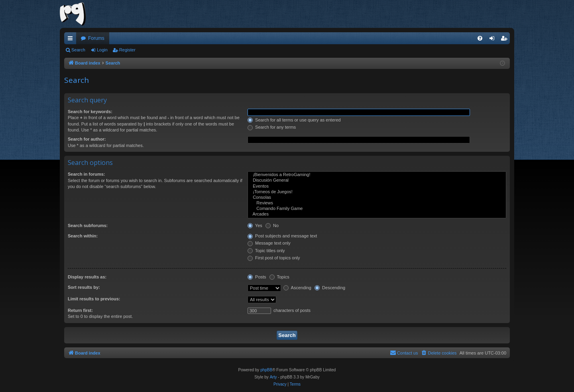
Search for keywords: (90, 112)
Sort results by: (84, 287)
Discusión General (377, 180)
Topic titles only (266, 251)
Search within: (83, 236)
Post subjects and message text (282, 236)
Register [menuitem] (506, 40)
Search (78, 50)
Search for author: (87, 139)
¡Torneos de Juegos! (377, 192)
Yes (255, 225)
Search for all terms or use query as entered (294, 120)
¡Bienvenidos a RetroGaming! (377, 175)
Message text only (269, 243)
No (272, 225)
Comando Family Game (377, 209)
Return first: (80, 310)
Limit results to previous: (94, 299)
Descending (330, 288)
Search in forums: (86, 174)
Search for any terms (272, 127)
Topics (279, 277)
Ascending (297, 288)
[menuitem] (480, 38)
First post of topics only (274, 258)
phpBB (266, 370)
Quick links (72, 40)
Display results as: (87, 277)
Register (127, 50)
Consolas (377, 198)
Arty (273, 377)
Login (102, 50)
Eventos (377, 186)
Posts (257, 277)
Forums (96, 38)
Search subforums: (88, 225)
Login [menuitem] (494, 40)
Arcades (377, 214)
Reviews (377, 203)
